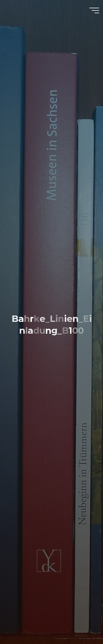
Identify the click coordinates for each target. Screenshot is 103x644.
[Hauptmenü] (94, 10)
